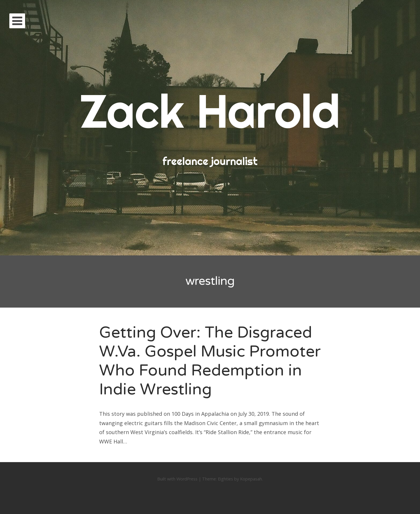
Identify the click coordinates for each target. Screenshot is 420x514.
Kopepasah (251, 479)
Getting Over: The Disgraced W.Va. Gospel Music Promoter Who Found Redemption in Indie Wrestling (210, 361)
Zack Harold (210, 111)
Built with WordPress (177, 479)
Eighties (225, 479)
